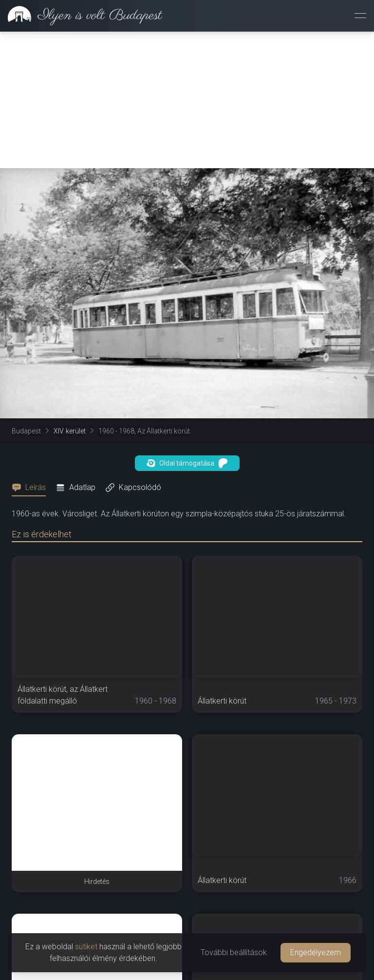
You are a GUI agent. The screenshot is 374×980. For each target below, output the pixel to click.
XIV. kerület (70, 431)
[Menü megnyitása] (360, 16)
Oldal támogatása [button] (187, 463)
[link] (81, 16)
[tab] (32, 488)
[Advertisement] (187, 100)
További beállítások (234, 952)
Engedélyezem (316, 952)
